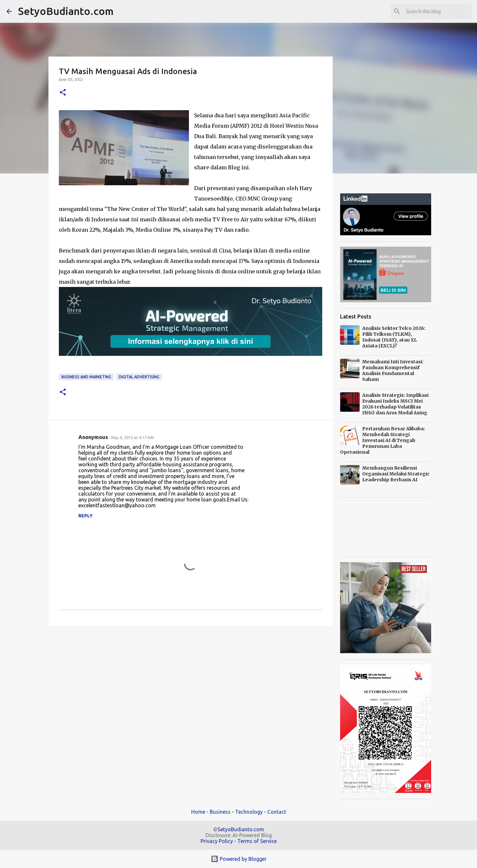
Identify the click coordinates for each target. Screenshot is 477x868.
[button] (63, 93)
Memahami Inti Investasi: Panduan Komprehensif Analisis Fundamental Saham (393, 370)
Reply (86, 516)
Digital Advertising (139, 377)
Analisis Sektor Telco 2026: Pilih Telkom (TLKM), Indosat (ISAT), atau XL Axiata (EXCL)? (394, 337)
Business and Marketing (86, 377)
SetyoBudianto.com (66, 11)
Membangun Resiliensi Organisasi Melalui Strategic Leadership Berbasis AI (396, 474)
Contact (277, 812)
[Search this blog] (438, 11)
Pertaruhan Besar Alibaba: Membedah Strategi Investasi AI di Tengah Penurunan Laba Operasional (383, 440)
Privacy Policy (217, 841)
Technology (249, 812)
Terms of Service (257, 841)
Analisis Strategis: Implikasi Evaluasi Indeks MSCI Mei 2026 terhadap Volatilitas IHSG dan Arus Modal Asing (395, 404)
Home (198, 812)
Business (220, 812)
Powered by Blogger (239, 859)
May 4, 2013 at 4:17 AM (132, 437)
